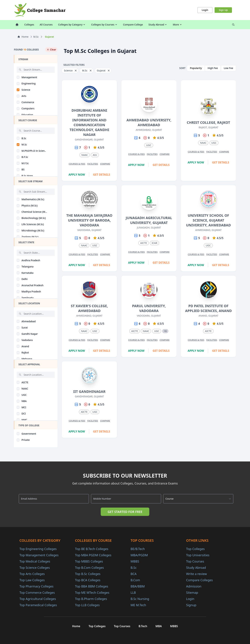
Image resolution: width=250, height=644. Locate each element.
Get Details (102, 175)
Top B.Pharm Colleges (91, 599)
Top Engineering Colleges (38, 549)
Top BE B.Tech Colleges (92, 549)
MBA (159, 626)
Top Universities (198, 555)
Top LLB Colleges (87, 605)
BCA (134, 574)
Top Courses (195, 561)
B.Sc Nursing (140, 599)
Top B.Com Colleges (89, 568)
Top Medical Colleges (35, 561)
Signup (191, 605)
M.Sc (36, 37)
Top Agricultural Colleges (38, 599)
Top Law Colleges (32, 580)
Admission (194, 586)
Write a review (196, 574)
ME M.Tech (138, 605)
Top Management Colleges (39, 555)
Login (205, 10)
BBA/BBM (138, 586)
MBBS (135, 561)
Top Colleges (195, 549)
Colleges (29, 25)
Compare (105, 164)
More (177, 25)
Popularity (196, 68)
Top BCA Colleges (88, 580)
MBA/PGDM (139, 555)
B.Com (135, 580)
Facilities (93, 164)
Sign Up (223, 10)
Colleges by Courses (104, 25)
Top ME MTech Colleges (92, 593)
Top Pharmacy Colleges (36, 586)
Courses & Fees (77, 164)
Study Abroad (158, 25)
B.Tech (143, 626)
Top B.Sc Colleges (88, 574)
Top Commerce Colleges (37, 593)
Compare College (133, 25)
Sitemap (192, 593)
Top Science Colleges (35, 568)
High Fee (213, 68)
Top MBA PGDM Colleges (93, 555)
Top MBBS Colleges (89, 561)
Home (23, 37)
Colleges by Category (72, 25)
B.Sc (134, 568)
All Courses (46, 25)
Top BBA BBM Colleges (92, 586)
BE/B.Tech (138, 549)
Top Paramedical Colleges (38, 605)
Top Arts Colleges (32, 574)
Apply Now (77, 175)
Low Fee (228, 68)
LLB (133, 593)
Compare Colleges (199, 580)
